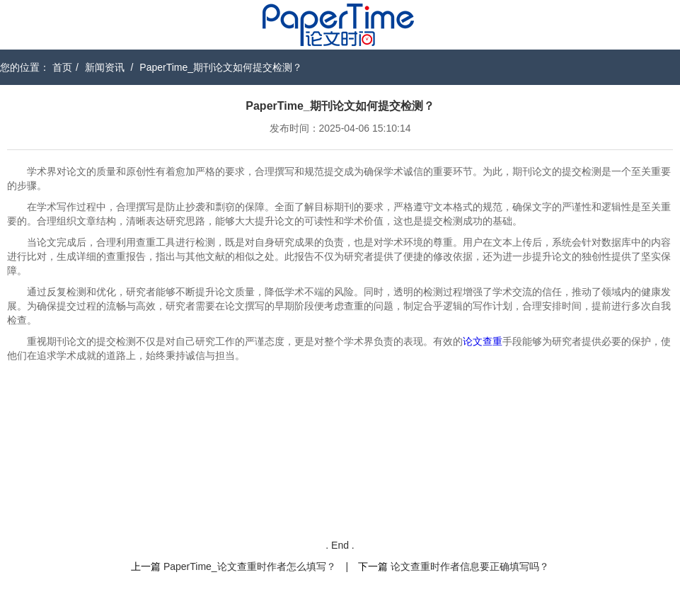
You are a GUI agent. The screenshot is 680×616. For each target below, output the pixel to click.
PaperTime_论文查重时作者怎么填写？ (250, 566)
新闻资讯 (105, 67)
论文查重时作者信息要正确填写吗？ (470, 566)
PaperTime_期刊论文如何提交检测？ (221, 67)
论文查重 (483, 341)
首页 (62, 67)
